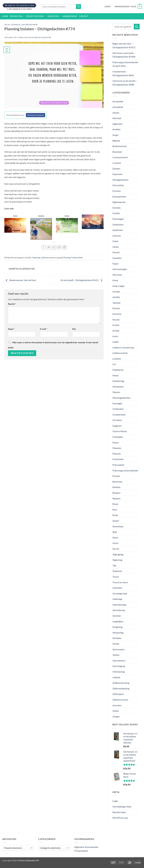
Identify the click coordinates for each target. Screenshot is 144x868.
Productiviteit (77, 258)
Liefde (116, 342)
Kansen (116, 308)
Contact (84, 16)
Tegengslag (118, 554)
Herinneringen (120, 269)
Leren (115, 336)
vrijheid (116, 677)
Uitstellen (117, 588)
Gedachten (118, 224)
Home (5, 16)
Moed (115, 375)
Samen (116, 521)
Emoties (117, 208)
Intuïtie (116, 297)
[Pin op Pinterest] (59, 247)
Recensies (117, 482)
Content (117, 163)
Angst (115, 135)
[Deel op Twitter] (49, 247)
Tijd (114, 565)
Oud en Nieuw (120, 431)
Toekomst (117, 571)
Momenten (118, 387)
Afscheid (117, 118)
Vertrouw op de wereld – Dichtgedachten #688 (125, 83)
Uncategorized (120, 593)
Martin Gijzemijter (43, 37)
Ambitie (116, 129)
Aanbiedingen (70, 16)
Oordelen (117, 420)
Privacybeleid (81, 851)
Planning (67, 258)
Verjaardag (118, 633)
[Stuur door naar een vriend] (54, 247)
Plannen (117, 454)
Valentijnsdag (119, 605)
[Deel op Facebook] (44, 247)
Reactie (12, 304)
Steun (115, 538)
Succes (116, 549)
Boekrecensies (120, 146)
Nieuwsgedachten (121, 398)
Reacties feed (119, 812)
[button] (107, 7)
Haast (115, 264)
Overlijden (118, 437)
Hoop (115, 280)
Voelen (116, 655)
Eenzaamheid (119, 197)
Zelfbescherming (121, 683)
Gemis (116, 247)
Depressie (117, 174)
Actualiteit (118, 107)
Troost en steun (36, 16)
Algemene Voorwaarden (86, 847)
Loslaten (117, 359)
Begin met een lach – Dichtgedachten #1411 (124, 45)
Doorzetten (118, 185)
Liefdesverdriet (120, 353)
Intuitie (116, 292)
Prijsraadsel (118, 465)
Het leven (117, 275)
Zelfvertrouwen (29, 25)
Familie (116, 213)
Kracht (116, 325)
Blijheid (116, 141)
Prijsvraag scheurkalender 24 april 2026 (125, 64)
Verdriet (117, 616)
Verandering (119, 610)
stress (115, 543)
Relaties (116, 487)
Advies (116, 113)
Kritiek (116, 331)
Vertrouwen (118, 649)
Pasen (116, 442)
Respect (116, 493)
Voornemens (119, 660)
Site (74, 329)
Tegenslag (16, 25)
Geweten (117, 258)
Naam (11, 329)
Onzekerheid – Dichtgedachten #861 (123, 73)
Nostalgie (117, 403)
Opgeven (117, 426)
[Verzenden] (78, 7)
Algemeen (117, 124)
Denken (116, 169)
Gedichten (54, 16)
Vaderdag (117, 599)
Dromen (117, 191)
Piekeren (117, 448)
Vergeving (117, 627)
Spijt (115, 532)
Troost (116, 577)
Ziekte (116, 711)
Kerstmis (117, 314)
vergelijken (118, 621)
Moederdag (118, 381)
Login (115, 801)
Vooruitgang (119, 666)
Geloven (117, 236)
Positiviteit (118, 459)
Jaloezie (116, 303)
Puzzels (116, 476)
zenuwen (117, 705)
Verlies (116, 644)
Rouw (115, 504)
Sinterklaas (118, 526)
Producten (17, 16)
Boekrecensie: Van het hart (20, 280)
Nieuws (116, 392)
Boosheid (117, 152)
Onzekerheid (119, 415)
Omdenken (118, 409)
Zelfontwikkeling (121, 688)
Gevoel (116, 252)
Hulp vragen (119, 286)
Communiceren (120, 157)
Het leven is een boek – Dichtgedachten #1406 (124, 55)
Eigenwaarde (119, 202)
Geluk (7, 25)
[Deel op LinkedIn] (65, 247)
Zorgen (116, 716)
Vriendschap (119, 672)
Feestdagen (118, 219)
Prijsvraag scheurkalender (125, 470)
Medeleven (118, 370)
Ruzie (115, 515)
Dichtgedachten (120, 180)
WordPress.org (120, 818)
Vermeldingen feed (122, 807)
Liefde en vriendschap (123, 347)
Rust (115, 510)
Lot (114, 364)
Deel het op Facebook (36, 115)
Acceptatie (118, 101)
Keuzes (116, 319)
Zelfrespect (118, 694)
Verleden (117, 638)
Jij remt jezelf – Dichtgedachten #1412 (82, 280)
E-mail (44, 329)
